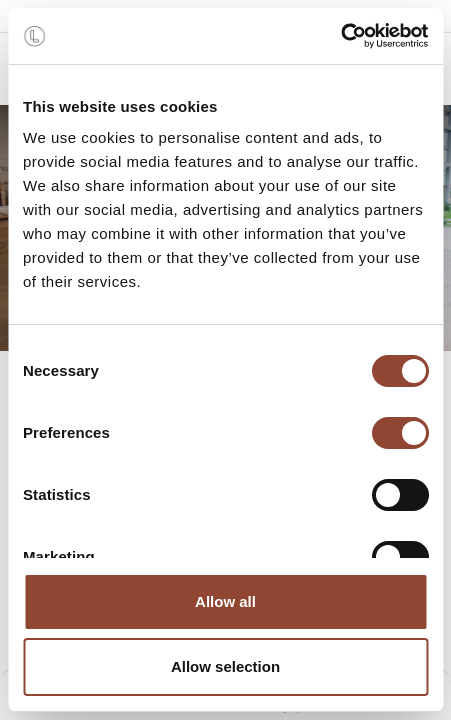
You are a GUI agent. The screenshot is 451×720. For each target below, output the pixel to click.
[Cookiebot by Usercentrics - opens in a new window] (340, 36)
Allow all (225, 601)
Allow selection (225, 666)
